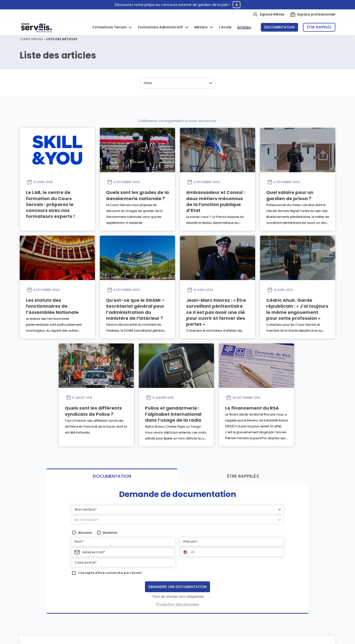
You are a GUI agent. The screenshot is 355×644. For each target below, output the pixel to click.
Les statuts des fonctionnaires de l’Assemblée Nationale (52, 306)
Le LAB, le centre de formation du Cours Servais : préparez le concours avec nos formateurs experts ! (50, 204)
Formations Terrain (110, 27)
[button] (178, 83)
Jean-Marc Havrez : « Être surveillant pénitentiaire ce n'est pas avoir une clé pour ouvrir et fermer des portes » (216, 312)
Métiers (201, 27)
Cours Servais (31, 39)
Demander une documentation (177, 587)
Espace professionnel (313, 14)
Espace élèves (269, 14)
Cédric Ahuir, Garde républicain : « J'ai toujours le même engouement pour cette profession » (297, 309)
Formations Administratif (161, 27)
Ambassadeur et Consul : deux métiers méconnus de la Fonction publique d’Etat (215, 201)
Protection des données (178, 604)
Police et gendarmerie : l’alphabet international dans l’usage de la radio (173, 414)
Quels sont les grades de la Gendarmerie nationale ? (137, 195)
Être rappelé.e (319, 27)
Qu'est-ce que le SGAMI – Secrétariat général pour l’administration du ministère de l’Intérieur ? (135, 309)
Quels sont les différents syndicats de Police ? (93, 411)
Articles (244, 27)
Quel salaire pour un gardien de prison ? (290, 195)
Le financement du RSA (252, 408)
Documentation (279, 27)
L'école (225, 27)
